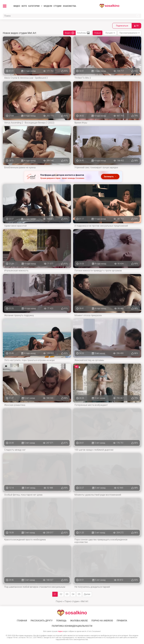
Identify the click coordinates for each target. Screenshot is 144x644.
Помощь (61, 621)
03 (67, 594)
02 (61, 594)
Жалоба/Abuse (79, 621)
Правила (122, 621)
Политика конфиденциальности (72, 626)
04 (73, 594)
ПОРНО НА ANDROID (102, 621)
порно (60, 631)
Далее (87, 594)
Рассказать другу (42, 621)
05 (79, 594)
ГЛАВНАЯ (22, 621)
